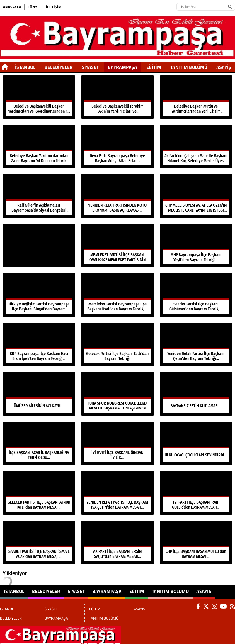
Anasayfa (12, 7)
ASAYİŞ (224, 67)
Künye (34, 7)
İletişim (54, 7)
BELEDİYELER (59, 67)
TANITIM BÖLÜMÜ (189, 67)
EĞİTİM (154, 67)
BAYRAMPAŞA (122, 67)
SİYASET (90, 67)
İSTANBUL (25, 67)
